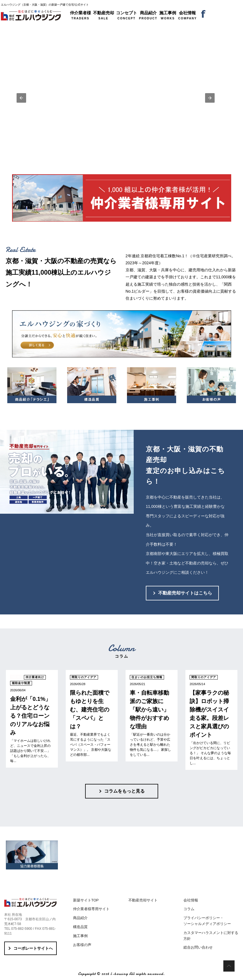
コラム (189, 909)
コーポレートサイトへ (33, 948)
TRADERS (80, 15)
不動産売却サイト (143, 900)
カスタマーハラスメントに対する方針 (211, 936)
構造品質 (80, 927)
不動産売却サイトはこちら (185, 593)
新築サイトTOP (86, 900)
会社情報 (191, 900)
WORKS (168, 15)
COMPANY (187, 15)
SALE (104, 15)
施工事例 (80, 936)
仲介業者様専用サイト (91, 909)
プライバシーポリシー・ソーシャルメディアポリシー (207, 921)
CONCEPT (127, 15)
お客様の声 (82, 945)
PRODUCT (148, 15)
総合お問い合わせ (198, 947)
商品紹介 (80, 918)
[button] (21, 98)
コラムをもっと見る (124, 791)
